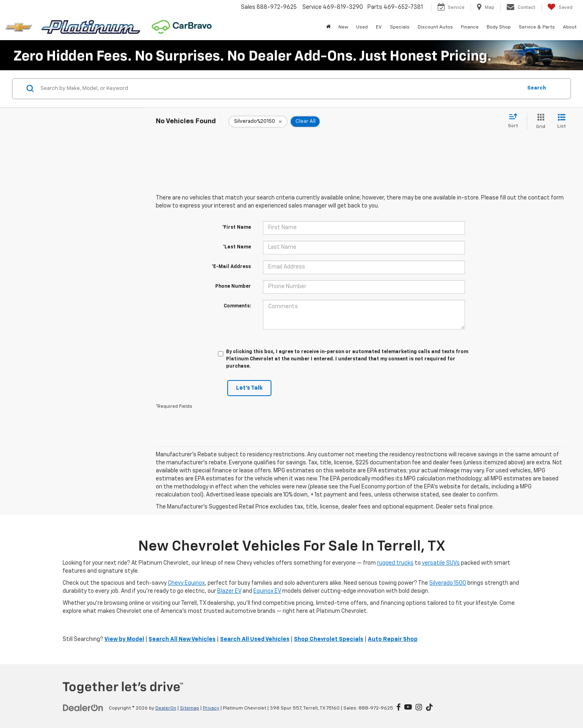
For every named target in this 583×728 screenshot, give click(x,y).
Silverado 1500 (448, 583)
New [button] (343, 27)
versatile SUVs (441, 563)
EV (379, 27)
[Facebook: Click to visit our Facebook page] (399, 708)
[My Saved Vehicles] (560, 7)
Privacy (211, 708)
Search (537, 88)
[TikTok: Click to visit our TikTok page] (429, 708)
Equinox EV (267, 591)
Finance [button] (470, 27)
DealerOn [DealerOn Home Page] (166, 708)
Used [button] (362, 27)
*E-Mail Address (231, 267)
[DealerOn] (83, 708)
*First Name (236, 228)
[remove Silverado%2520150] (258, 122)
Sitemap (190, 708)
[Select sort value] (515, 121)
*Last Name (237, 247)
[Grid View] (539, 122)
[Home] (328, 27)
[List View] (562, 122)
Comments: (237, 306)
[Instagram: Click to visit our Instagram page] (419, 708)
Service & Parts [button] (537, 27)
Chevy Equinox (186, 583)
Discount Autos (435, 27)
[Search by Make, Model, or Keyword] (280, 89)
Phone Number (233, 287)
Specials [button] (400, 27)
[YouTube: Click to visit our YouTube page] (408, 708)
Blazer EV (229, 591)
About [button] (570, 27)
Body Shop (499, 27)
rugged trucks (395, 563)
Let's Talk (249, 388)
